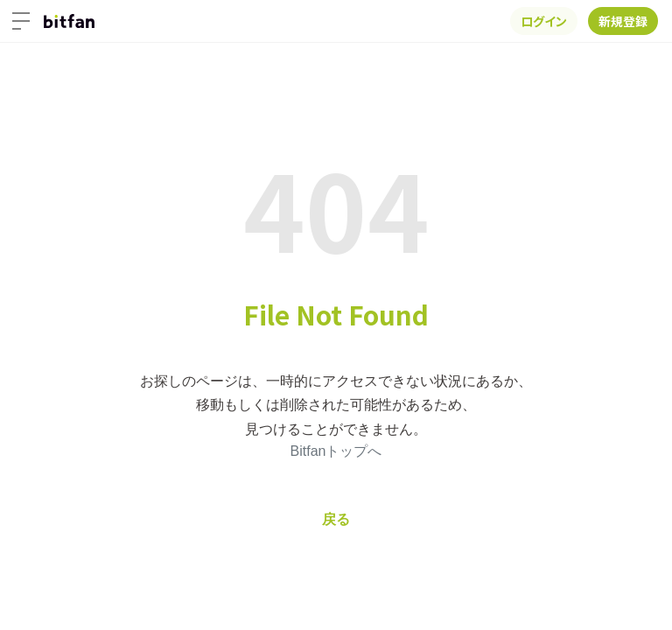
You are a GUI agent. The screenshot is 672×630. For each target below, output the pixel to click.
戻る (336, 519)
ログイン (544, 21)
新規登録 (623, 21)
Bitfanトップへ (336, 451)
